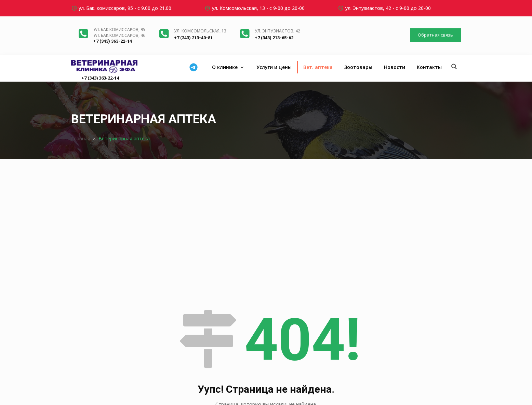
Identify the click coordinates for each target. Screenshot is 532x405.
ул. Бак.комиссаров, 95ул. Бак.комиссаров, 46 (119, 32)
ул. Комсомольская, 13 (200, 31)
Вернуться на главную (266, 338)
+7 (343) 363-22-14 (113, 41)
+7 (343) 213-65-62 (274, 38)
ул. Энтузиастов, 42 (277, 31)
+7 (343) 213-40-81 (193, 38)
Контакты (429, 67)
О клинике (228, 67)
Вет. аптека (318, 67)
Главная (81, 138)
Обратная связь (435, 35)
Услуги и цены (274, 67)
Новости (395, 67)
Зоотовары (358, 67)
